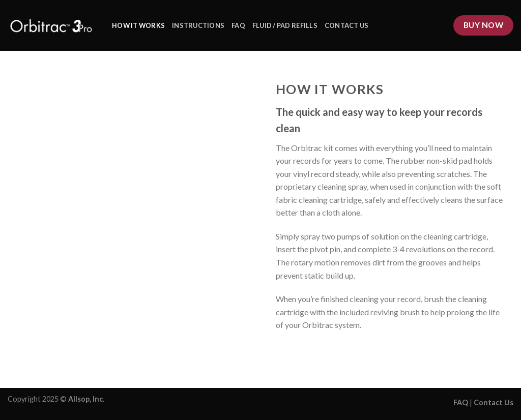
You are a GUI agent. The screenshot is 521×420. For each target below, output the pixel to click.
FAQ (238, 25)
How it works (138, 25)
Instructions (198, 25)
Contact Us (347, 25)
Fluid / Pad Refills (285, 25)
